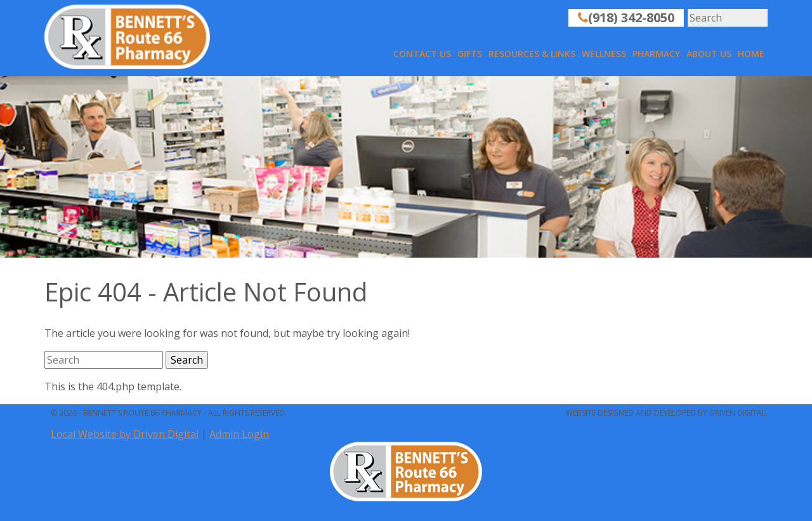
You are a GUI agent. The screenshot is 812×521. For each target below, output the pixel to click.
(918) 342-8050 (626, 17)
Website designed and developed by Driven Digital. (667, 413)
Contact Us (422, 54)
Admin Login (239, 434)
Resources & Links (532, 54)
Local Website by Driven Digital (125, 434)
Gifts (470, 54)
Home (751, 54)
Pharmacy (656, 54)
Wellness (604, 54)
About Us (709, 54)
